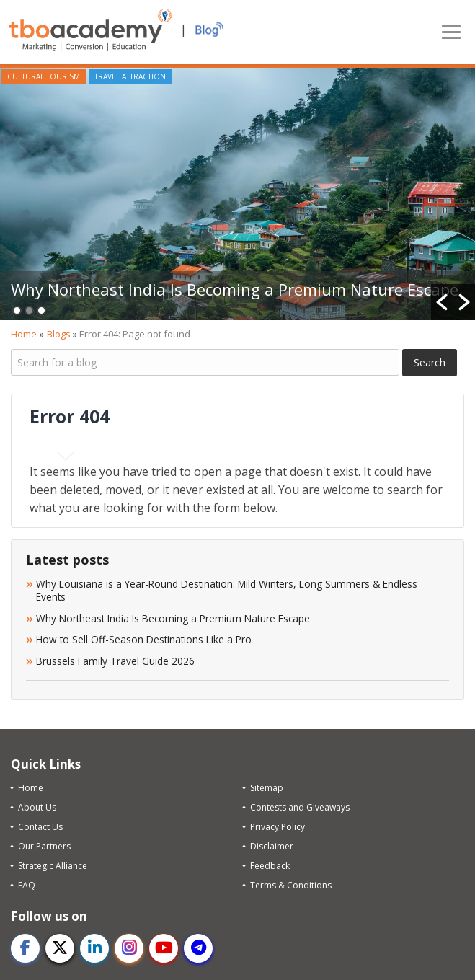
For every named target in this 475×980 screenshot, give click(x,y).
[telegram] (198, 948)
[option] (237, 194)
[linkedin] (94, 948)
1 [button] (17, 310)
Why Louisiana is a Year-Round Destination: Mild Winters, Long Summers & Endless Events (227, 590)
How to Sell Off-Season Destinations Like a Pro (144, 639)
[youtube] (164, 948)
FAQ (27, 885)
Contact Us (40, 827)
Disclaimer (272, 846)
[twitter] (60, 948)
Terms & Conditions (291, 885)
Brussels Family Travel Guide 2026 (115, 661)
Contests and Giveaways (300, 807)
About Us (37, 807)
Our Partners (44, 846)
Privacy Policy (278, 827)
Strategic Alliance (53, 866)
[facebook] (25, 948)
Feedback (270, 866)
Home (24, 334)
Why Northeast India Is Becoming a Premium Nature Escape (235, 289)
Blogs (59, 334)
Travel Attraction (130, 76)
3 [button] (41, 310)
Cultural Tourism (44, 76)
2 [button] (29, 310)
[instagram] (129, 948)
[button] (442, 302)
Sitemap (267, 788)
